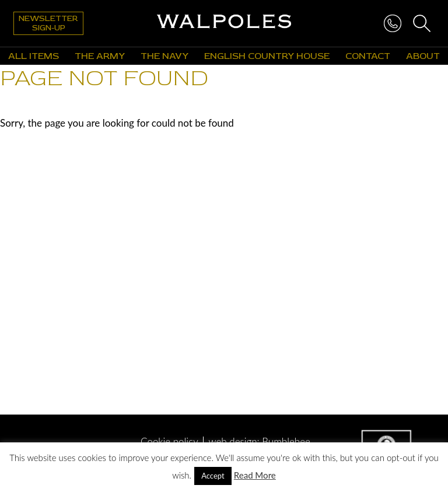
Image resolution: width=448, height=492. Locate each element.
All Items (34, 56)
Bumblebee (286, 442)
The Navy (164, 56)
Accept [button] (213, 476)
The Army (100, 56)
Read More (255, 475)
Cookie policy (169, 442)
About (423, 56)
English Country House (267, 56)
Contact (368, 56)
